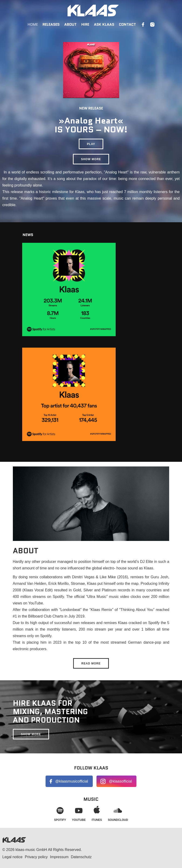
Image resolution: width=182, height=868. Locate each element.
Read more (91, 663)
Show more (91, 159)
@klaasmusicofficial (71, 781)
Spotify (60, 813)
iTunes (97, 813)
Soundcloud (118, 813)
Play (91, 144)
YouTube (79, 813)
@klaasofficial (120, 781)
